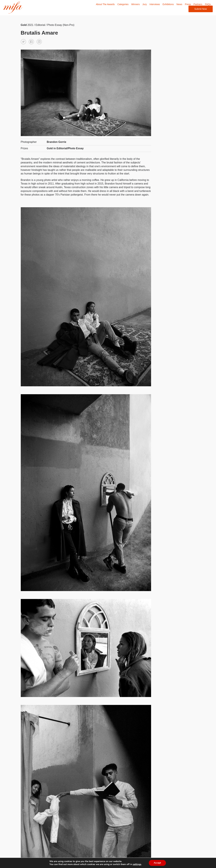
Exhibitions (168, 4)
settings (138, 864)
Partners (198, 4)
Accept (159, 863)
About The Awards (105, 4)
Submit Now (201, 9)
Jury (144, 4)
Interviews (155, 4)
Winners (136, 4)
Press (188, 4)
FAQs (208, 4)
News (179, 4)
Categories (123, 4)
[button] (23, 42)
